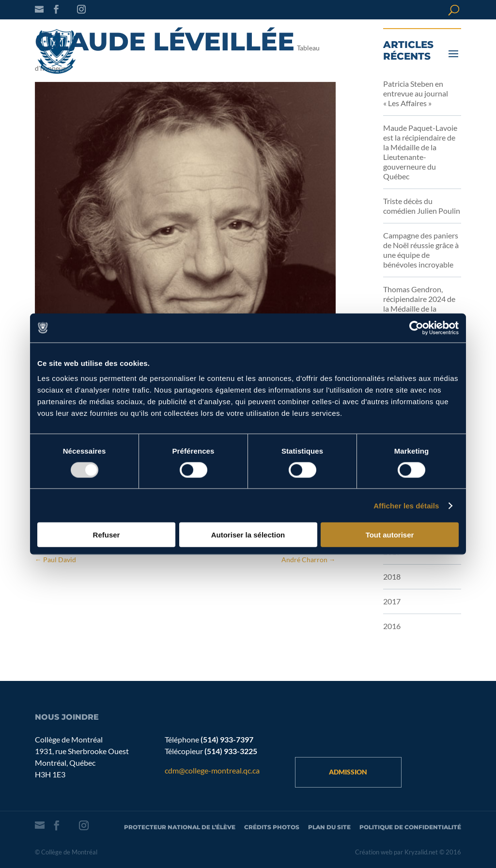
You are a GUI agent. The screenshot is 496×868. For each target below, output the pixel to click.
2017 (392, 601)
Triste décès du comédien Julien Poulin (422, 206)
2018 (392, 576)
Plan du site (329, 827)
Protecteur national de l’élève (180, 827)
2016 (392, 626)
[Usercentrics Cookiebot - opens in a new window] (416, 328)
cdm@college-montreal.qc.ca (212, 770)
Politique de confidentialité (410, 827)
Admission (348, 772)
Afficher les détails (406, 505)
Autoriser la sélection (248, 535)
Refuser (107, 535)
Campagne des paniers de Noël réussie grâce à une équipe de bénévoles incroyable (421, 250)
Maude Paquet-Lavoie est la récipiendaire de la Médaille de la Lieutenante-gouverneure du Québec (420, 152)
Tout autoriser (390, 535)
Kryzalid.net (421, 852)
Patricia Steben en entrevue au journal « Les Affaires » (416, 93)
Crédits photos (272, 827)
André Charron (309, 560)
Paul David (55, 560)
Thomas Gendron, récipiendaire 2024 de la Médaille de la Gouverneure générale (420, 304)
